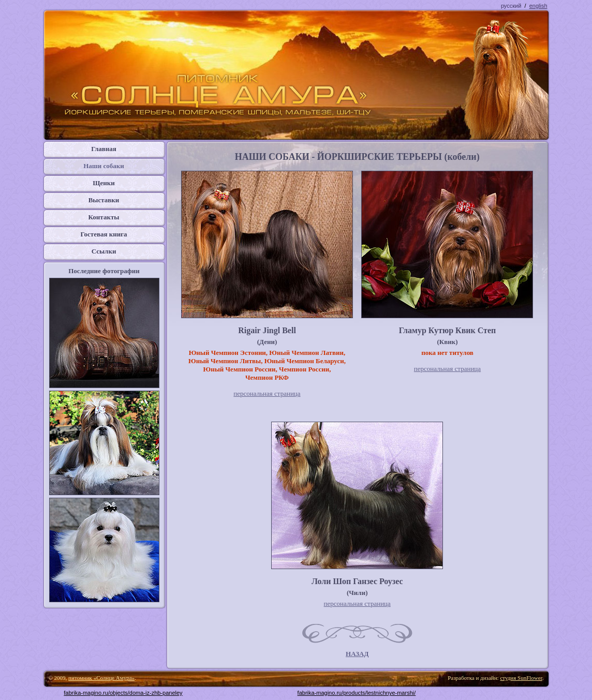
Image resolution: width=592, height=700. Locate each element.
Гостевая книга (103, 234)
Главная (104, 149)
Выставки (104, 200)
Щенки (104, 183)
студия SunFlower (521, 678)
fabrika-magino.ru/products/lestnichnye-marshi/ (357, 693)
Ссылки (104, 251)
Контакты (104, 217)
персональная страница (267, 393)
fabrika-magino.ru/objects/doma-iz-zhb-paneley (123, 693)
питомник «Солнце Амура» (101, 678)
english (538, 6)
